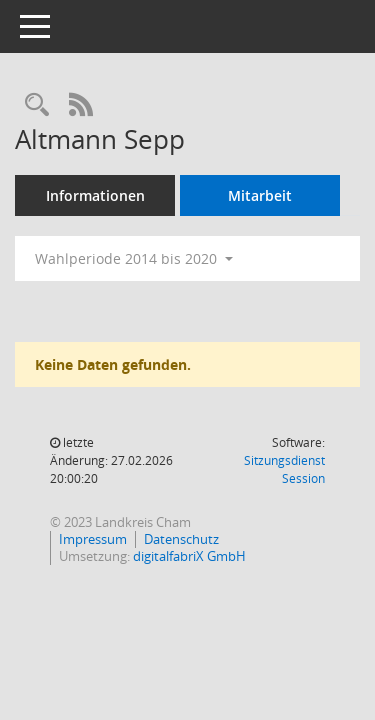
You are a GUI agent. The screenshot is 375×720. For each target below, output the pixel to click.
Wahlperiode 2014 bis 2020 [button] (134, 258)
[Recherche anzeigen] (37, 105)
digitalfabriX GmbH (189, 556)
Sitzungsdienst (284, 469)
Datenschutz (181, 539)
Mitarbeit (260, 195)
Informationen (95, 195)
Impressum (93, 539)
